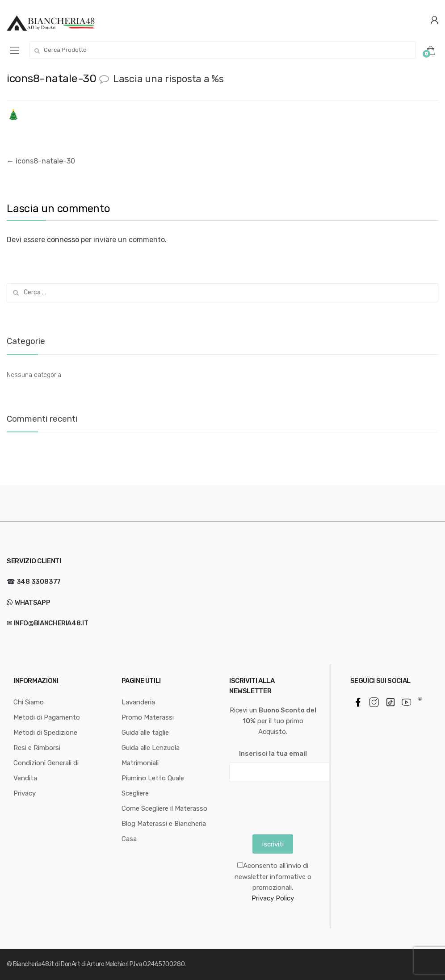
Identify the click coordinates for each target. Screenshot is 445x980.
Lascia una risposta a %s (168, 79)
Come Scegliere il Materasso (164, 808)
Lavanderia (138, 702)
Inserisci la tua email (273, 754)
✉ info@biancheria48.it (47, 623)
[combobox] (222, 50)
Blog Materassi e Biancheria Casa (164, 831)
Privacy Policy (273, 898)
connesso (63, 240)
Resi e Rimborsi (37, 748)
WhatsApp (32, 603)
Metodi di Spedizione (45, 733)
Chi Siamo (29, 702)
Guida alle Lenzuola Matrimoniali (151, 755)
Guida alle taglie (145, 733)
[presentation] (297, 806)
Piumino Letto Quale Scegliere (153, 786)
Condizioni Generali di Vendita (46, 771)
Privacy (25, 793)
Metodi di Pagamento (47, 717)
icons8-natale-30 (41, 161)
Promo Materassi (148, 717)
